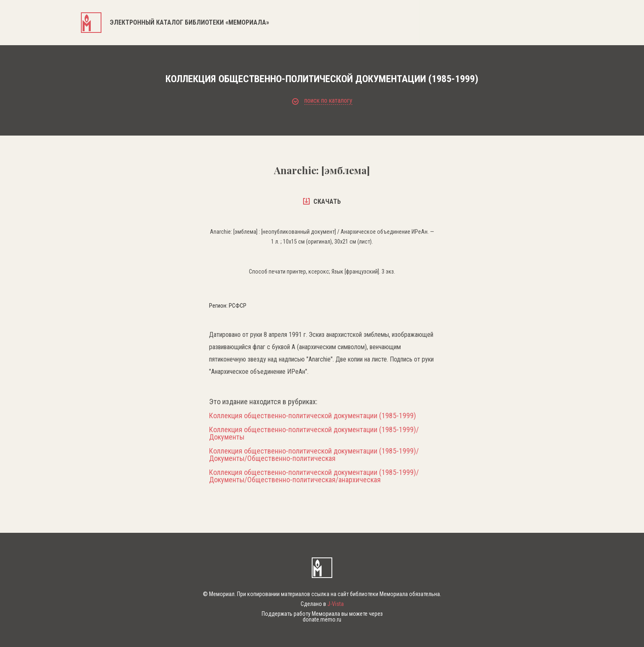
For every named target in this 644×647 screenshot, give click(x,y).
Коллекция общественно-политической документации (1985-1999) (313, 416)
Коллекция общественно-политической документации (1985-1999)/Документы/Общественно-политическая (314, 455)
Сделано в (322, 604)
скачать (322, 201)
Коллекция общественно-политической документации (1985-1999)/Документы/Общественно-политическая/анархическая (314, 476)
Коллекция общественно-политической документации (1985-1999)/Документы (314, 433)
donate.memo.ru (322, 619)
